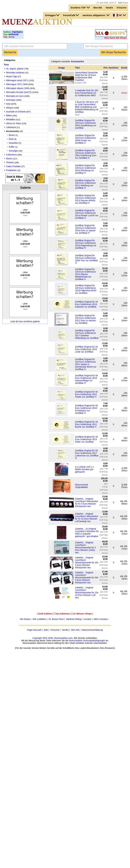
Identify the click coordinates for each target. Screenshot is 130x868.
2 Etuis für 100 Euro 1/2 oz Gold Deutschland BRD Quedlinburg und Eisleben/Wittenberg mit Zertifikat (87, 107)
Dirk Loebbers (39, 619)
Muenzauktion (76, 641)
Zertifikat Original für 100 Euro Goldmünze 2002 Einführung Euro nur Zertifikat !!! (86, 154)
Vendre (109, 8)
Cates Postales (13, 166)
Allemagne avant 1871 (17, 80)
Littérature (11, 127)
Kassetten (14, 143)
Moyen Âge (12, 76)
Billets (9, 116)
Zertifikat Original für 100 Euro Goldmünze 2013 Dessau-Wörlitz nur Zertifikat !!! (85, 199)
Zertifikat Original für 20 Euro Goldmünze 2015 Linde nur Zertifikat (86, 349)
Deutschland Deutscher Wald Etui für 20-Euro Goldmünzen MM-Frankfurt (86, 76)
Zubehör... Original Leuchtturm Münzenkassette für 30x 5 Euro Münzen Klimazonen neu (87, 578)
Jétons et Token (14, 123)
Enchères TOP (80, 8)
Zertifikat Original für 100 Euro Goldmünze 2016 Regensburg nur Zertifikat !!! (86, 244)
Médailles (11, 119)
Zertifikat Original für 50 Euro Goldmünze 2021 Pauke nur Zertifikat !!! (86, 394)
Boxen (12, 135)
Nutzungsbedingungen (94, 641)
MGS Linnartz (100, 619)
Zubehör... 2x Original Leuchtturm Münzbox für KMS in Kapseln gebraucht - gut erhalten (87, 532)
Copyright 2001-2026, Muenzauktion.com (52, 638)
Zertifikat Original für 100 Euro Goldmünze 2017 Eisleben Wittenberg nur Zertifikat (87, 334)
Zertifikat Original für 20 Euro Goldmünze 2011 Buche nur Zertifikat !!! (86, 424)
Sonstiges (14, 151)
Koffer (12, 147)
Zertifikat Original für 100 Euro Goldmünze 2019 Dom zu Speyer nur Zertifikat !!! (85, 229)
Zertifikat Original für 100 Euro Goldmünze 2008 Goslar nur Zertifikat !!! (85, 139)
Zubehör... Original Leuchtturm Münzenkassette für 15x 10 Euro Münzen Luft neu (87, 593)
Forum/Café (71, 15)
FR (119, 15)
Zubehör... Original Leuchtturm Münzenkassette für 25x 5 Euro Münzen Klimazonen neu (87, 563)
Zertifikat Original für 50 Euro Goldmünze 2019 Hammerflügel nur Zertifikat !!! (86, 379)
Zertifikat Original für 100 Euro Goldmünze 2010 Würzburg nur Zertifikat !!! (85, 169)
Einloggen (52, 15)
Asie (8, 104)
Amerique (11, 100)
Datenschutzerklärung (92, 630)
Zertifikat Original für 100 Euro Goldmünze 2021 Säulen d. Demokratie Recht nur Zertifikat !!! (86, 364)
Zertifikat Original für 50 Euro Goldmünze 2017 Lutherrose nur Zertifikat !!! (87, 454)
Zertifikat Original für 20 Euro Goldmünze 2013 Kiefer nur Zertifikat (86, 439)
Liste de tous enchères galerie (25, 321)
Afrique (10, 108)
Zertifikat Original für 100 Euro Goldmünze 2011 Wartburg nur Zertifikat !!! (85, 184)
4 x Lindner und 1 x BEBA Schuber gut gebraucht (84, 469)
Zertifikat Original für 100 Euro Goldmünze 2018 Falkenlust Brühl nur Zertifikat (86, 289)
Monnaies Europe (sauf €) (19, 92)
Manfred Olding (74, 619)
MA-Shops (25, 619)
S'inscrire (122, 8)
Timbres (10, 162)
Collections (11, 155)
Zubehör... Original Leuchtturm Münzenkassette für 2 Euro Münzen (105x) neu (86, 548)
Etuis (11, 139)
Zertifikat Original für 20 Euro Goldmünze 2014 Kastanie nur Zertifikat (86, 304)
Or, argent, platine (15, 69)
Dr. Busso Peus (56, 619)
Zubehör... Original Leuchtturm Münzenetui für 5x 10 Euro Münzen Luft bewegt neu (86, 517)
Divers (9, 159)
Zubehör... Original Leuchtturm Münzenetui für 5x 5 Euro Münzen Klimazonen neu (86, 502)
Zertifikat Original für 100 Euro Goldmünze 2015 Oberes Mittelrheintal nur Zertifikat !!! (85, 274)
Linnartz (87, 619)
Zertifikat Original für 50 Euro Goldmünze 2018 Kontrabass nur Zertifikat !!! (86, 409)
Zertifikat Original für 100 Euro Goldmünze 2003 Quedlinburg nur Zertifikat (86, 124)
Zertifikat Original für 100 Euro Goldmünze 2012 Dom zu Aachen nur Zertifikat (86, 319)
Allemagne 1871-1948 (17, 84)
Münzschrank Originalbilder (82, 486)
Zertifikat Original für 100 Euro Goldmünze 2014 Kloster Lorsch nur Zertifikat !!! (87, 214)
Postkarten (11, 170)
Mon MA (98, 8)
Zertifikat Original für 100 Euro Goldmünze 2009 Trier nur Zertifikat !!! (86, 259)
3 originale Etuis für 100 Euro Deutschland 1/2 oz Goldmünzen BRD (87, 93)
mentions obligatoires (96, 15)
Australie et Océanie (16, 112)
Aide (46, 630)
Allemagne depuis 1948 (18, 88)
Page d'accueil (34, 630)
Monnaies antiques (15, 73)
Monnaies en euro (15, 96)
